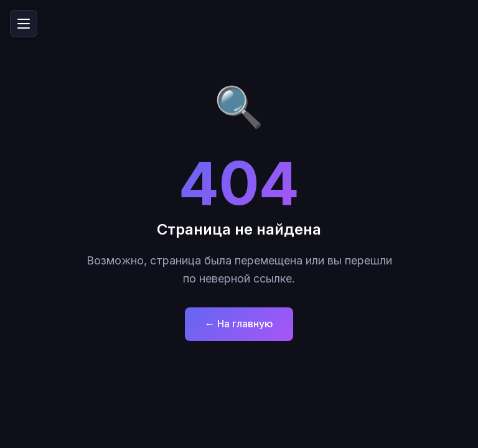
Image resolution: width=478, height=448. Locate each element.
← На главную (239, 324)
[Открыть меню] (24, 24)
